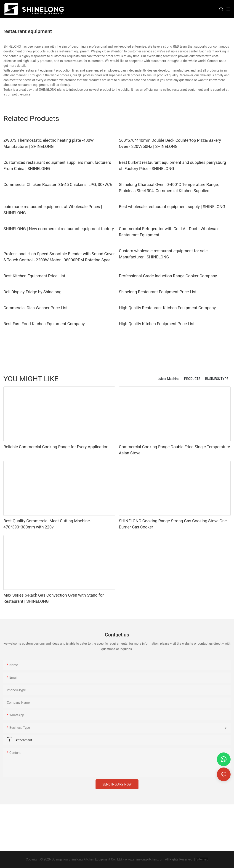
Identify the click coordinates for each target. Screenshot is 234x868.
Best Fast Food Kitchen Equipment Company (44, 324)
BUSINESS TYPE (217, 379)
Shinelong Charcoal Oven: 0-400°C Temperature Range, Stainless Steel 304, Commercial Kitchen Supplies (169, 188)
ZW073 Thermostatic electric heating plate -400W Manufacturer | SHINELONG (49, 143)
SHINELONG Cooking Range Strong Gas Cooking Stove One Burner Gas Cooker (173, 524)
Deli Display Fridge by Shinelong (32, 292)
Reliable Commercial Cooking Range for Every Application (56, 447)
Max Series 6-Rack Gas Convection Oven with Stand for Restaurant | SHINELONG (54, 598)
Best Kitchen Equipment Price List (34, 276)
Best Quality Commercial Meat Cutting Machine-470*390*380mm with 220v (47, 524)
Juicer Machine (169, 379)
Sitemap (202, 859)
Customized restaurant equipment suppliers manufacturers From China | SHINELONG (57, 165)
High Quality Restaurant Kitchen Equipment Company (167, 308)
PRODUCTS (192, 379)
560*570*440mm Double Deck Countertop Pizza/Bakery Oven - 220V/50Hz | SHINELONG (170, 143)
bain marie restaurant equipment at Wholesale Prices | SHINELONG (53, 210)
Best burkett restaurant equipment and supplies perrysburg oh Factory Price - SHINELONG (172, 165)
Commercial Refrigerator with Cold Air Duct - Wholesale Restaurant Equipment (169, 232)
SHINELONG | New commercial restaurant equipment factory (59, 229)
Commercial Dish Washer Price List (36, 308)
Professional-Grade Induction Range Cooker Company (168, 276)
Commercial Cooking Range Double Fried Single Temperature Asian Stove (174, 450)
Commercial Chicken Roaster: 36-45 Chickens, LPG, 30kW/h (58, 184)
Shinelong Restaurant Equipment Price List (158, 292)
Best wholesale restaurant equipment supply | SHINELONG (172, 207)
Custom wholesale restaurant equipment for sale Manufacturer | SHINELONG (163, 254)
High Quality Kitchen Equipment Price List (157, 324)
